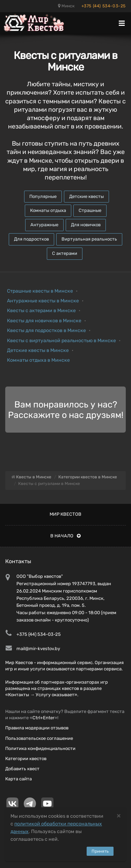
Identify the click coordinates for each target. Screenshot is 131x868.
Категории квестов (26, 759)
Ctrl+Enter (43, 718)
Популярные (43, 196)
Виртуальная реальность (89, 239)
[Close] (119, 815)
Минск (66, 6)
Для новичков (86, 225)
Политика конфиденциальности (40, 748)
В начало (65, 536)
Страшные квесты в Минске (40, 291)
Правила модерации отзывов (37, 728)
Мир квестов (65, 514)
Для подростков (31, 239)
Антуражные (44, 225)
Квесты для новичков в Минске (44, 321)
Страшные (90, 210)
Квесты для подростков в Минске (46, 330)
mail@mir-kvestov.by (38, 649)
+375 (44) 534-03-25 (104, 6)
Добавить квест (22, 769)
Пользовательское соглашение (39, 738)
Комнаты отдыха (48, 210)
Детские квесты (86, 196)
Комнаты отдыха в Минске (38, 360)
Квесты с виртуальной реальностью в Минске (61, 341)
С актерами (65, 253)
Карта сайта (19, 779)
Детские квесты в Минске (38, 350)
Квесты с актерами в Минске (41, 311)
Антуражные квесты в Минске (43, 301)
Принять (100, 851)
